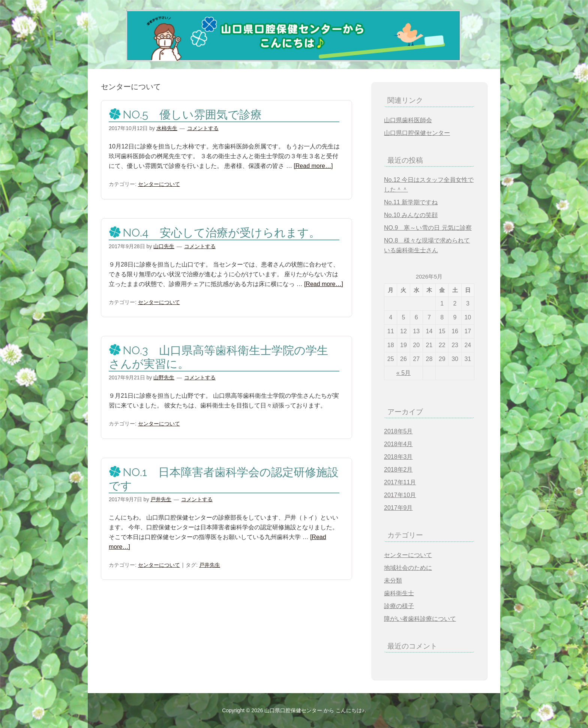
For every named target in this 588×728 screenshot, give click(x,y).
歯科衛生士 (399, 593)
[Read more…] (313, 166)
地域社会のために (408, 568)
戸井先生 (210, 565)
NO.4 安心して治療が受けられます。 (221, 233)
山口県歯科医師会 (408, 120)
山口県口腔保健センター (417, 133)
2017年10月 (400, 495)
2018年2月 (398, 470)
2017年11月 (400, 482)
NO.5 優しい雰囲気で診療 (192, 115)
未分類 (393, 580)
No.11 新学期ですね (411, 202)
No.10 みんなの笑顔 (411, 215)
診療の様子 (399, 606)
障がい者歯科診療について (420, 619)
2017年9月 (398, 508)
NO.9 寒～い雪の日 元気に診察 (428, 228)
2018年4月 (398, 444)
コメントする (203, 128)
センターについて (159, 184)
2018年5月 (398, 431)
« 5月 (403, 373)
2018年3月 (398, 457)
